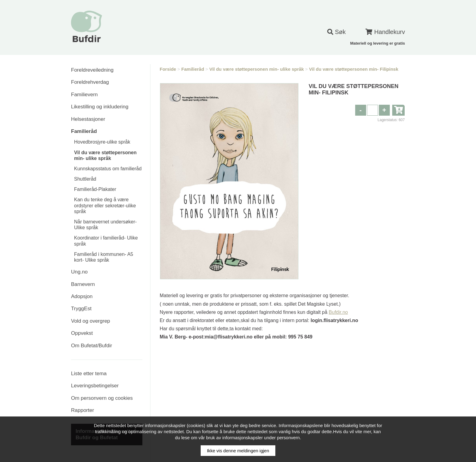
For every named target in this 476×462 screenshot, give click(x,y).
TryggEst (81, 309)
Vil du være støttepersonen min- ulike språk (256, 69)
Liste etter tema (89, 374)
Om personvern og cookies (102, 398)
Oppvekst (82, 333)
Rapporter (83, 410)
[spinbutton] (372, 110)
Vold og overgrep (91, 321)
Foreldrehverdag (90, 82)
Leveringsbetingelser (95, 386)
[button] (384, 110)
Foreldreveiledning (92, 70)
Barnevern (83, 284)
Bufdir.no (338, 312)
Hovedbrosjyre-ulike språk (102, 142)
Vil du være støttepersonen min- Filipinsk (354, 69)
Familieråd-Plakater (95, 189)
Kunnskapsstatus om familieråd (108, 169)
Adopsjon (82, 296)
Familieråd (84, 131)
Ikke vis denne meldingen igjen (238, 451)
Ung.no (79, 272)
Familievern (84, 95)
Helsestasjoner (88, 119)
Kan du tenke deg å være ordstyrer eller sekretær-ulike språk (105, 205)
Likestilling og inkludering (100, 107)
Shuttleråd (85, 179)
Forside (168, 69)
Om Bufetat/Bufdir (92, 346)
